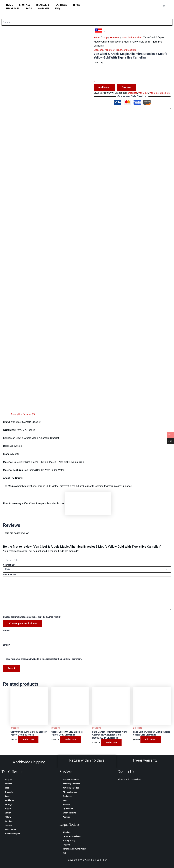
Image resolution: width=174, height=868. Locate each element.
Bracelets (43, 5)
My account (68, 809)
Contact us (67, 796)
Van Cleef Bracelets (133, 38)
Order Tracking (69, 813)
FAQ (57, 9)
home (10, 5)
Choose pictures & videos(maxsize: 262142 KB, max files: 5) (32, 617)
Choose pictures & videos (23, 623)
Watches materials (71, 780)
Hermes (8, 825)
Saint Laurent (10, 829)
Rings (77, 5)
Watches (44, 9)
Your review (10, 575)
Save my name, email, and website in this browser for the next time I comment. (44, 659)
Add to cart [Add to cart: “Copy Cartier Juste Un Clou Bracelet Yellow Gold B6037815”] (29, 740)
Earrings (61, 5)
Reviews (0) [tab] (30, 414)
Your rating (9, 565)
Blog (65, 800)
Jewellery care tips (71, 788)
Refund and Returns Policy (74, 849)
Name (7, 631)
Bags (29, 9)
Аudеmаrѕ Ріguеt (12, 834)
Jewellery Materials (71, 784)
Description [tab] (17, 414)
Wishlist (66, 817)
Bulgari (8, 809)
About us (67, 832)
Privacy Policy (69, 841)
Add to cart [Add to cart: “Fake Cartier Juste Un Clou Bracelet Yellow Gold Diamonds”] (151, 740)
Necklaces (13, 9)
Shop (105, 38)
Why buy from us (70, 792)
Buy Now (127, 87)
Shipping (66, 845)
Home (97, 38)
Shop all (25, 5)
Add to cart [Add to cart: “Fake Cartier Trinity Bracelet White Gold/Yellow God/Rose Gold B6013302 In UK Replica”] (112, 743)
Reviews (66, 804)
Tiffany (8, 817)
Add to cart (104, 87)
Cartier (8, 813)
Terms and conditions (72, 836)
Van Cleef (110, 50)
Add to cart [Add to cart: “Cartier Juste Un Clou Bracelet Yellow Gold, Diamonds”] (71, 740)
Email (7, 645)
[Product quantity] (132, 77)
